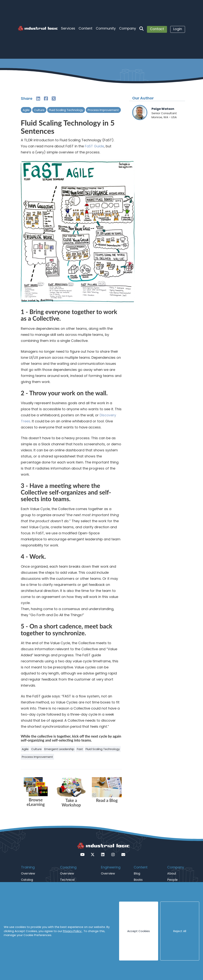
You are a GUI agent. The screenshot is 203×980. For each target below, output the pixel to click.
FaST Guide (94, 146)
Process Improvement (103, 110)
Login (178, 29)
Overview (28, 873)
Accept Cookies (139, 931)
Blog (137, 873)
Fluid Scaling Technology (66, 110)
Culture (39, 110)
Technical (67, 880)
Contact (157, 29)
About (172, 873)
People (172, 880)
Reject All (180, 931)
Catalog (27, 880)
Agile (26, 110)
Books (138, 880)
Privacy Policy (73, 931)
